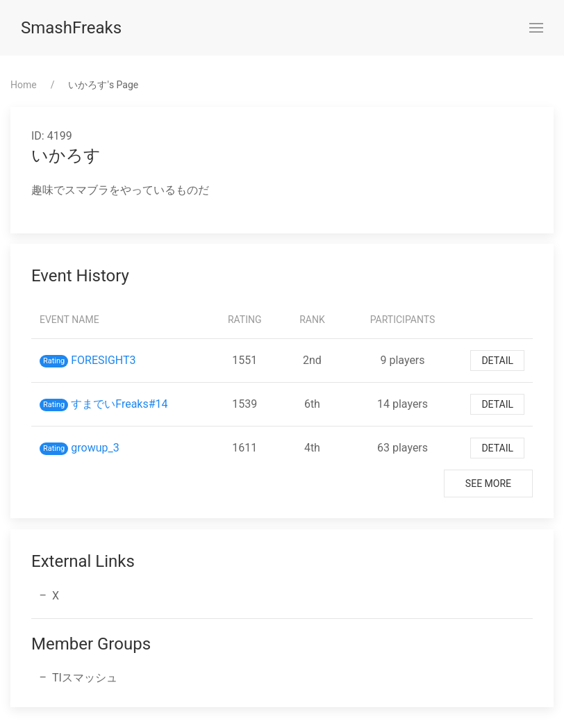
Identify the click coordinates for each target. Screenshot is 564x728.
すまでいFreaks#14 (119, 404)
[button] (536, 28)
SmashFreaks (71, 28)
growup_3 (95, 448)
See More (488, 483)
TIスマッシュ (85, 678)
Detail (497, 361)
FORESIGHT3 (103, 360)
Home (24, 85)
